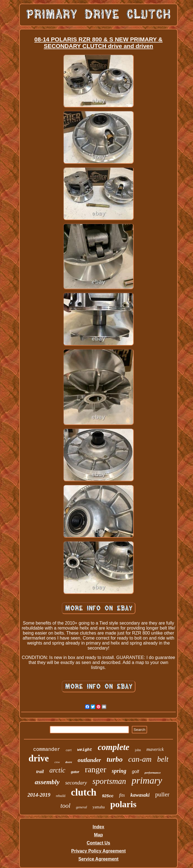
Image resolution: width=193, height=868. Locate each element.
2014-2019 (39, 795)
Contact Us (98, 843)
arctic (57, 770)
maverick (155, 749)
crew (57, 762)
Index (98, 827)
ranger (96, 769)
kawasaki (140, 795)
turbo (115, 759)
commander (47, 749)
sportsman (109, 781)
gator (75, 772)
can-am (140, 759)
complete (113, 747)
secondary (76, 783)
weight (85, 750)
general (81, 807)
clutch (84, 792)
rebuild (61, 796)
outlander (89, 760)
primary (147, 780)
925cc (108, 796)
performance (153, 773)
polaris (123, 804)
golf (135, 772)
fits (122, 795)
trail (40, 772)
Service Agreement (98, 859)
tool (65, 806)
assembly (47, 782)
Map (98, 835)
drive (39, 758)
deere (69, 762)
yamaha (99, 807)
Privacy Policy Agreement (98, 851)
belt (163, 759)
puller (162, 794)
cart (69, 750)
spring (119, 771)
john (138, 750)
